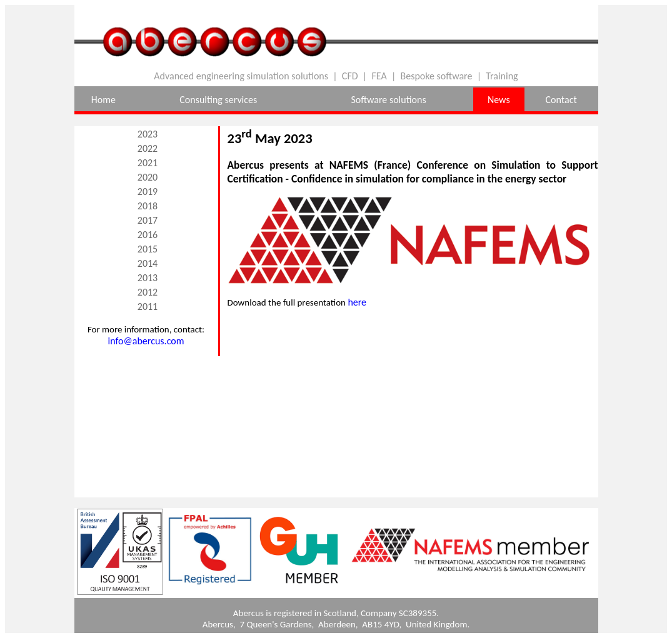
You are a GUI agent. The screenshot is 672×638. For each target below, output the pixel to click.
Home (103, 100)
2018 (148, 206)
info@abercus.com (146, 341)
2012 (148, 292)
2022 (148, 148)
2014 (148, 263)
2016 (148, 235)
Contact (561, 100)
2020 (148, 177)
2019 (148, 192)
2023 (148, 134)
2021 (148, 163)
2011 (148, 307)
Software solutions (388, 100)
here (357, 302)
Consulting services (218, 100)
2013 (148, 278)
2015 (148, 249)
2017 (148, 220)
